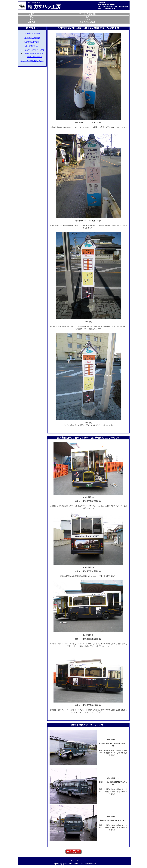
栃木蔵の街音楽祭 (32, 33)
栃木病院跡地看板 (32, 42)
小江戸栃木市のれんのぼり (32, 61)
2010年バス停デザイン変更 (35, 50)
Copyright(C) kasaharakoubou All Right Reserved (74, 864)
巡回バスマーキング (35, 57)
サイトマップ (74, 860)
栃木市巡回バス (32, 46)
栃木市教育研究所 (32, 38)
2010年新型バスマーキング (35, 53)
